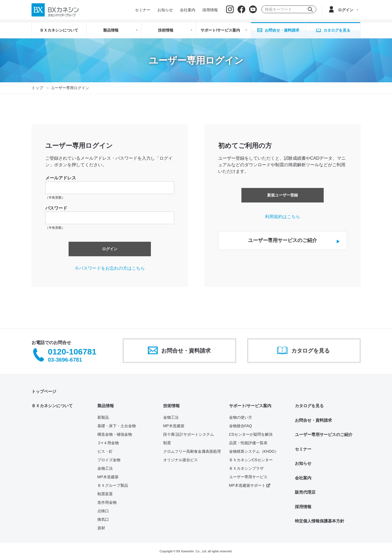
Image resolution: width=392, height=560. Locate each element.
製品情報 (106, 406)
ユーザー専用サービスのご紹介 (324, 434)
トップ (37, 88)
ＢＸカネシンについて (59, 30)
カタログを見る (309, 406)
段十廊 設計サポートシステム (189, 434)
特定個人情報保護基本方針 (320, 521)
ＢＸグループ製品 (113, 485)
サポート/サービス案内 (250, 406)
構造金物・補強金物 (115, 434)
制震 (167, 443)
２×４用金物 (108, 443)
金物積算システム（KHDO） (254, 451)
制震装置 (105, 494)
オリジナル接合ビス (181, 460)
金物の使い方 (241, 417)
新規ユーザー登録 (283, 195)
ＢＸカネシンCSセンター (251, 460)
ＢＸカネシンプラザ (246, 468)
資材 (101, 528)
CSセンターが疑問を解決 (251, 434)
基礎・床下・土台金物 (117, 426)
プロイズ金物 (109, 460)
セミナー (303, 449)
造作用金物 (107, 502)
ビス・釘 (105, 451)
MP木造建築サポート (250, 485)
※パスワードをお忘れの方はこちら (110, 268)
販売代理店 (305, 492)
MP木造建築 (108, 477)
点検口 (103, 511)
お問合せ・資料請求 (313, 420)
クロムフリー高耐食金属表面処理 (192, 451)
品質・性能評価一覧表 (248, 443)
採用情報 (303, 507)
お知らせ (303, 463)
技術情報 (171, 406)
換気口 (103, 519)
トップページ (44, 391)
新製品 (103, 417)
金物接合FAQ (241, 426)
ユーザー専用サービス (248, 477)
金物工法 (105, 468)
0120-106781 (72, 352)
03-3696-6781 (65, 360)
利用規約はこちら (283, 217)
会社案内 (303, 478)
